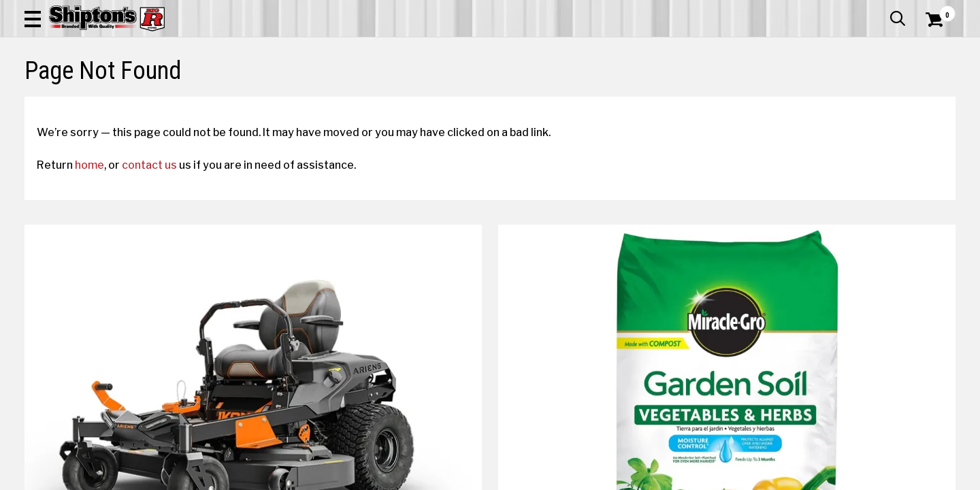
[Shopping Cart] (932, 49)
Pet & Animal (761, 100)
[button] (536, 49)
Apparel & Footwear (97, 100)
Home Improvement (553, 100)
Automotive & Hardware (234, 100)
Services (937, 10)
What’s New (879, 10)
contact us (162, 280)
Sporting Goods (859, 100)
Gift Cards (819, 10)
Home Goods (443, 100)
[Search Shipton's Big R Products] (444, 49)
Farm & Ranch (350, 100)
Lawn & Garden (668, 100)
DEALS (930, 100)
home (102, 280)
